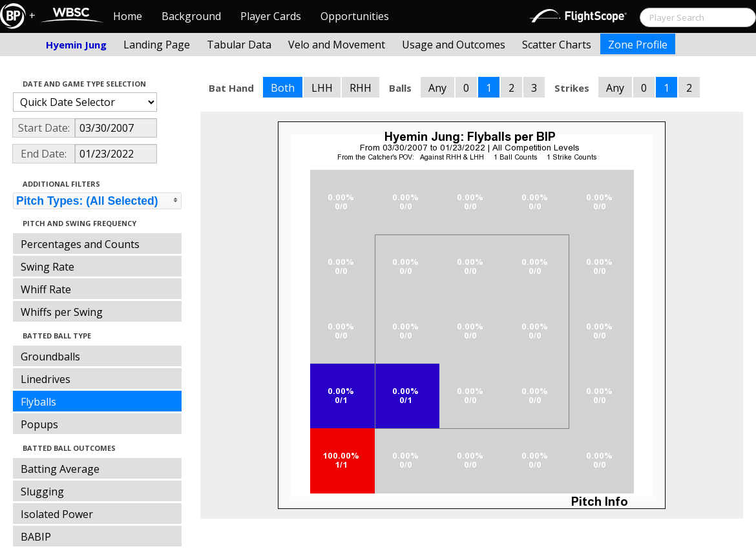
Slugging (42, 492)
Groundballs (50, 357)
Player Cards (271, 16)
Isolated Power (57, 514)
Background (191, 16)
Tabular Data (239, 45)
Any (437, 88)
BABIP (36, 537)
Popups (39, 424)
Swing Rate (47, 267)
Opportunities (355, 16)
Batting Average (60, 469)
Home (128, 16)
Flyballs (38, 402)
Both (283, 88)
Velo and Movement (337, 45)
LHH (322, 88)
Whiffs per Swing (62, 312)
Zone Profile (638, 45)
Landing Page (157, 45)
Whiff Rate (46, 289)
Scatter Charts (557, 45)
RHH (361, 88)
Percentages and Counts (80, 244)
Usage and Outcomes (454, 45)
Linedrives (46, 379)
